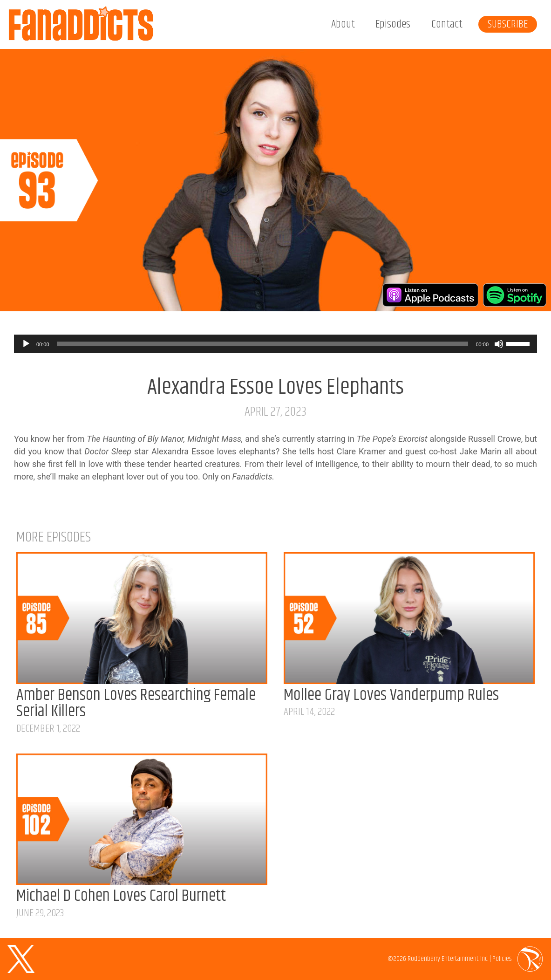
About (343, 24)
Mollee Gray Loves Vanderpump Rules (391, 695)
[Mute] (499, 344)
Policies (502, 959)
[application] (275, 344)
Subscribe (508, 24)
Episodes (393, 24)
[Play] (26, 344)
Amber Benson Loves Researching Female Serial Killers (136, 703)
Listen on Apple (430, 295)
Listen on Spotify (515, 295)
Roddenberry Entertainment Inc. (448, 959)
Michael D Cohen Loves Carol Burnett (121, 896)
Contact (447, 24)
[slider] (263, 344)
